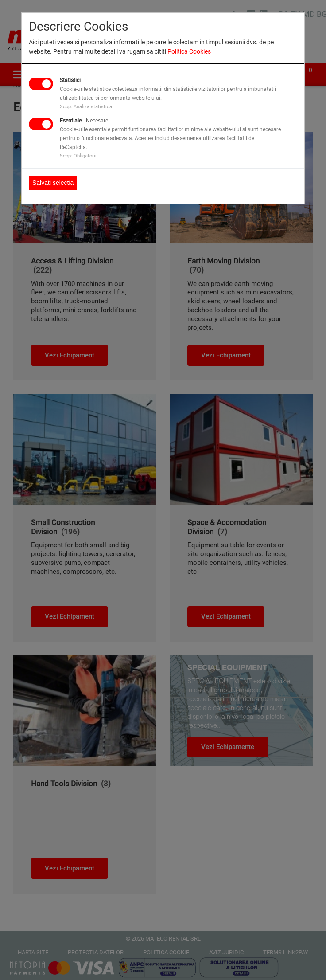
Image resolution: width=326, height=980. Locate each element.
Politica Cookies (189, 51)
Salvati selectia (53, 183)
